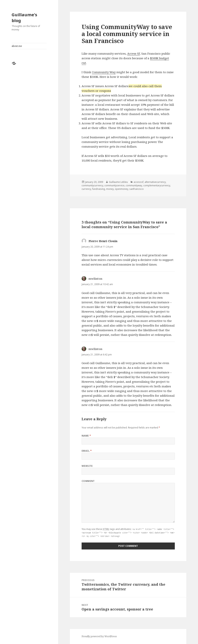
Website (87, 466)
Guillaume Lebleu (118, 182)
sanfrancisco (137, 189)
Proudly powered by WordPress (99, 636)
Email (87, 451)
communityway (134, 185)
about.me (17, 46)
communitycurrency (92, 185)
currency (86, 189)
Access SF (134, 53)
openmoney (122, 189)
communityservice (114, 185)
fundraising (99, 189)
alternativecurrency (155, 182)
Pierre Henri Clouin (103, 241)
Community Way (104, 72)
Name (86, 436)
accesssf (139, 182)
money (110, 189)
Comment (88, 481)
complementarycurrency (157, 185)
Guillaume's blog (24, 17)
